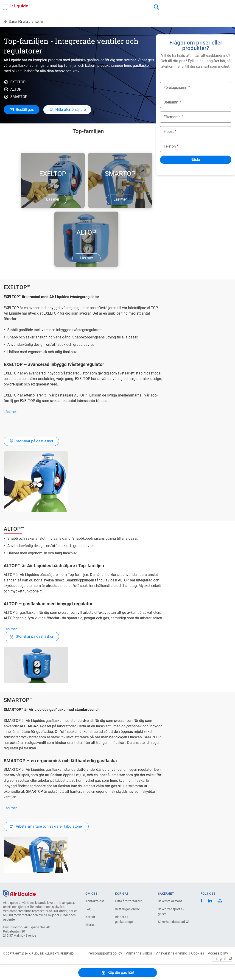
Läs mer (10, 412)
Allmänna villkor (139, 953)
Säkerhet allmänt (170, 901)
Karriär (90, 917)
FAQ (88, 909)
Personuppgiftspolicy (105, 953)
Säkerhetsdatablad (173, 922)
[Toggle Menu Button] (6, 7)
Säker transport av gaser (171, 912)
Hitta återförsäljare (129, 901)
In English (222, 958)
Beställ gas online (127, 909)
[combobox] (157, 7)
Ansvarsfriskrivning (172, 953)
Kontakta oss (95, 901)
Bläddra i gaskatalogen (125, 919)
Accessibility (218, 953)
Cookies (198, 953)
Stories (90, 925)
